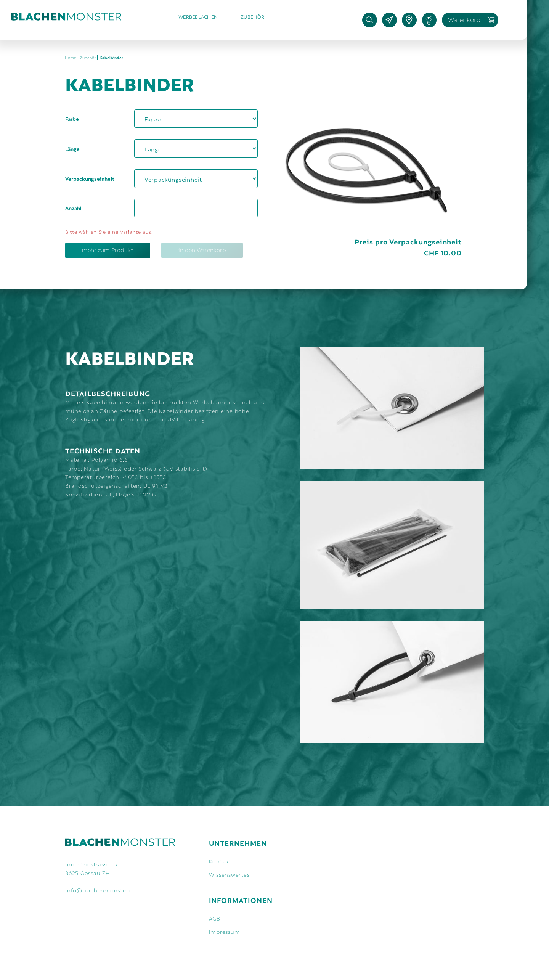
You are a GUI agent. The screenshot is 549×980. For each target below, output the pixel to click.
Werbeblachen (198, 16)
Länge (72, 149)
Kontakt (220, 861)
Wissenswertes (229, 874)
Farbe (72, 119)
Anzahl (73, 208)
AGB (215, 918)
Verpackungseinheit (90, 178)
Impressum (225, 931)
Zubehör (252, 16)
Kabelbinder (111, 58)
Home (71, 58)
